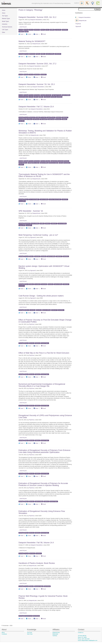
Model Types (6, 21)
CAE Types (5, 30)
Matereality (55, 634)
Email (43, 34)
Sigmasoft (33, 237)
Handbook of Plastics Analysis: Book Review (37, 563)
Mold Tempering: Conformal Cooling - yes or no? (38, 235)
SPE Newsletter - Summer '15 (31, 211)
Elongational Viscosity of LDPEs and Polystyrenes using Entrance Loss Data (45, 416)
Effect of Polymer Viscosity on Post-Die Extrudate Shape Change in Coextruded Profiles (45, 321)
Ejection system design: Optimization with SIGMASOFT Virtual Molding (44, 267)
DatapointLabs (36, 44)
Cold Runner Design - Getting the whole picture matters (41, 296)
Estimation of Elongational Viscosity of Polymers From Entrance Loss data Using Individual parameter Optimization (44, 451)
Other (4, 32)
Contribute (4, 634)
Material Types (6, 19)
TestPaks (55, 636)
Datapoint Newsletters (36, 20)
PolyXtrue (32, 324)
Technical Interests (7, 27)
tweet (21, 34)
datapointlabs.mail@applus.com (89, 640)
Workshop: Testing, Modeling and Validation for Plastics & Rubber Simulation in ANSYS (45, 132)
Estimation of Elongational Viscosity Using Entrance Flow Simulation (42, 512)
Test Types (5, 16)
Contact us (81, 632)
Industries (5, 24)
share (29, 34)
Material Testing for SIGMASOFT (32, 41)
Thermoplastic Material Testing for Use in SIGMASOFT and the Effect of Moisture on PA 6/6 (44, 175)
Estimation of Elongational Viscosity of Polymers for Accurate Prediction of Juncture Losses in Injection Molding (43, 484)
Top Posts (30, 632)
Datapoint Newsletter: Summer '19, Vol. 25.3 (37, 84)
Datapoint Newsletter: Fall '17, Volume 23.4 (36, 107)
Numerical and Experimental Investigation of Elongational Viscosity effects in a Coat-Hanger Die (42, 385)
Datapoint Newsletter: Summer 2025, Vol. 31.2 (37, 17)
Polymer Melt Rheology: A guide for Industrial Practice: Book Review (43, 597)
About (4, 13)
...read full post (23, 27)
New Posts (30, 634)
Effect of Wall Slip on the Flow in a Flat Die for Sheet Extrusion (44, 353)
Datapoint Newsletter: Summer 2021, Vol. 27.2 (37, 64)
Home (4, 10)
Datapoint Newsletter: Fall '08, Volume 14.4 (36, 543)
